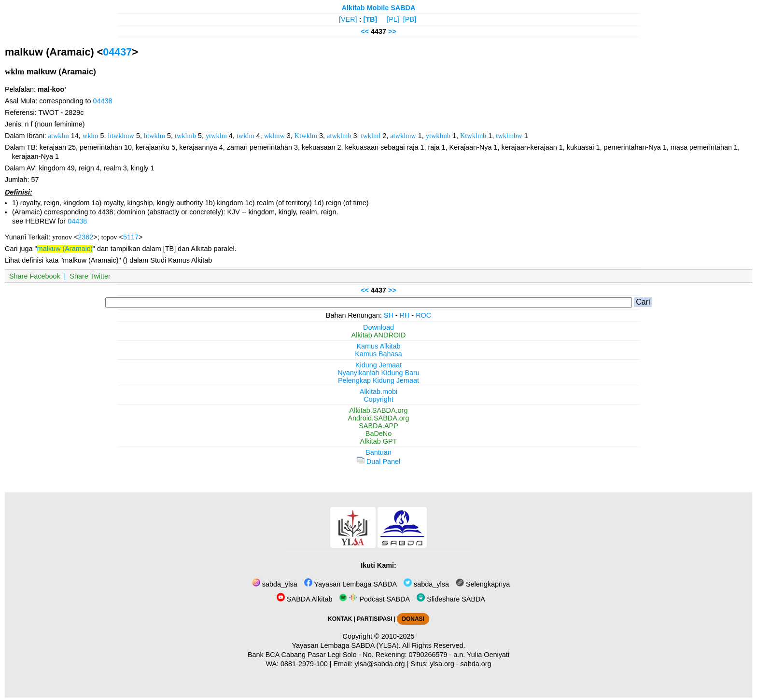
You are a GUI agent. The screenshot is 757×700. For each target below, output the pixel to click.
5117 (131, 237)
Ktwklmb (473, 136)
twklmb (185, 136)
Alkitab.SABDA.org (379, 410)
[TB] (370, 19)
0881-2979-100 (304, 664)
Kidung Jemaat (378, 365)
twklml (371, 136)
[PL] (393, 19)
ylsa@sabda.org (379, 664)
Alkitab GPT (379, 441)
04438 (102, 101)
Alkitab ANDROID (379, 335)
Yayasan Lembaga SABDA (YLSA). (346, 645)
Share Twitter (90, 276)
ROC (423, 315)
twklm (245, 136)
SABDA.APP (378, 426)
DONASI (413, 619)
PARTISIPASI (374, 619)
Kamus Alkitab (378, 346)
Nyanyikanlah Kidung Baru (378, 373)
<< (365, 31)
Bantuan (378, 452)
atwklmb (339, 136)
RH (405, 315)
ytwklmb (438, 136)
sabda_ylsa (275, 584)
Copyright (378, 399)
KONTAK (340, 619)
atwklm (59, 136)
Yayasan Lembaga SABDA (350, 584)
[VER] (348, 19)
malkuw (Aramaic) (65, 249)
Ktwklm (306, 136)
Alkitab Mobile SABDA (379, 8)
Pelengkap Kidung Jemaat (378, 380)
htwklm (154, 136)
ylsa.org (442, 664)
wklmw (274, 136)
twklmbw (509, 136)
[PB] (410, 19)
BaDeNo (378, 434)
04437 (117, 52)
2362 (85, 237)
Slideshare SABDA (451, 599)
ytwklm (216, 136)
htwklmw (121, 136)
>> (392, 31)
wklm (91, 136)
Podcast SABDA (374, 599)
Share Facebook (35, 276)
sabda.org (476, 664)
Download (378, 327)
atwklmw (403, 136)
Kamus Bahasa (378, 354)
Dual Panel (378, 462)
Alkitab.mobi (378, 392)
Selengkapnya (483, 584)
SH (389, 315)
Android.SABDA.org (378, 418)
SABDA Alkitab (304, 599)
